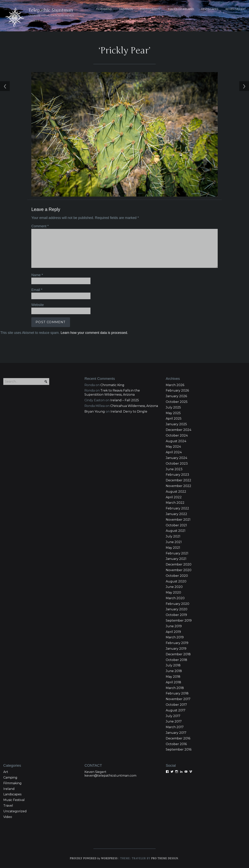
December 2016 (178, 738)
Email (37, 290)
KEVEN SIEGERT (236, 9)
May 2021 (173, 548)
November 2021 (178, 520)
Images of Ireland (181, 9)
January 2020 (177, 609)
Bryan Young (95, 412)
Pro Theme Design (165, 859)
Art (6, 772)
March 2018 (175, 688)
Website (37, 305)
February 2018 (177, 694)
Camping (10, 778)
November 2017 (178, 699)
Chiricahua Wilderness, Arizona (134, 406)
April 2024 (174, 452)
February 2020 (178, 604)
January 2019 (176, 649)
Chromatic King (112, 385)
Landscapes (12, 794)
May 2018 (173, 677)
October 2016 (176, 744)
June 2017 (174, 722)
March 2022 (175, 503)
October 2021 (176, 525)
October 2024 (177, 435)
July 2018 (173, 666)
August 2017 (176, 710)
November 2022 (178, 486)
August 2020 (176, 581)
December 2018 (178, 654)
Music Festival (14, 800)
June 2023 (174, 469)
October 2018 (176, 660)
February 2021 (177, 553)
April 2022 (174, 497)
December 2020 (179, 565)
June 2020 (174, 587)
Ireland (9, 789)
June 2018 (174, 671)
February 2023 (177, 475)
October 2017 (176, 705)
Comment (40, 226)
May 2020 (173, 593)
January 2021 (176, 559)
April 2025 (174, 419)
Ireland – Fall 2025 (125, 400)
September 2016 (179, 750)
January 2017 (176, 733)
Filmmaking (12, 783)
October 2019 (176, 615)
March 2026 (175, 385)
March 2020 (175, 598)
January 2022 (176, 514)
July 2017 (173, 716)
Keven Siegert (95, 772)
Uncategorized (15, 811)
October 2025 (177, 402)
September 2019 (179, 621)
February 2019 (177, 643)
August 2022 (176, 492)
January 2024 (176, 458)
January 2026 (176, 396)
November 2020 (179, 570)
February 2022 (177, 509)
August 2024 (176, 441)
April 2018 (173, 682)
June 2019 (174, 626)
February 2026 (177, 391)
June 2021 (174, 542)
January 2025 (176, 424)
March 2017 (175, 727)
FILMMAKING (104, 9)
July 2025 (173, 407)
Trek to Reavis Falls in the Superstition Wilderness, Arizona (112, 393)
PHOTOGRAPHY (150, 9)
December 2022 (178, 480)
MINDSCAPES (210, 9)
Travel (8, 806)
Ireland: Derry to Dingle (129, 412)
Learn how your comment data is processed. (94, 333)
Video (8, 817)
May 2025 (173, 413)
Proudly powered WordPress (94, 859)
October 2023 (177, 464)
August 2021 (176, 531)
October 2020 (177, 576)
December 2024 (178, 430)
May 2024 (173, 447)
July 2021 (173, 537)
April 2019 (173, 632)
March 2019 (175, 637)
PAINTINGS (126, 9)
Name (37, 275)
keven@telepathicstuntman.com (110, 776)
